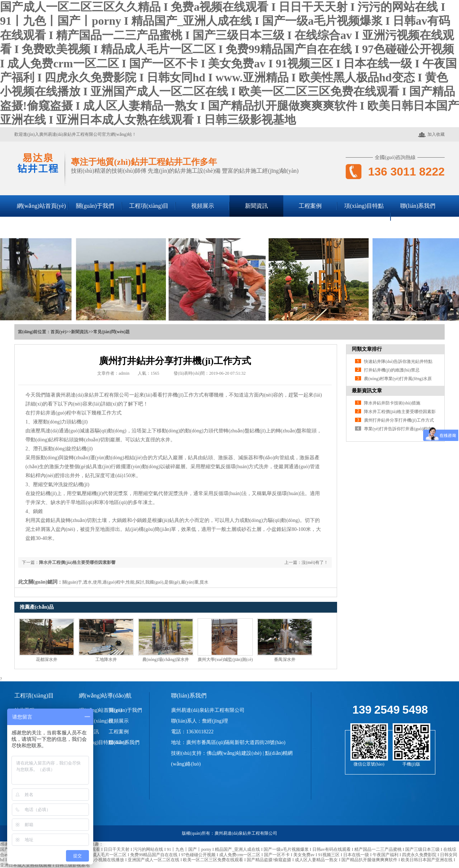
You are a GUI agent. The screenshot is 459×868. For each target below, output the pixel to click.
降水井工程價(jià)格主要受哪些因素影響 (77, 562)
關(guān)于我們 (95, 206)
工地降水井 (106, 660)
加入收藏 (431, 135)
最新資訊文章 (367, 391)
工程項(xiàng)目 (149, 206)
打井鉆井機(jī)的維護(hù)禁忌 (392, 370)
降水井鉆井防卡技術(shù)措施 (392, 403)
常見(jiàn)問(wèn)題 (112, 332)
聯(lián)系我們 (418, 206)
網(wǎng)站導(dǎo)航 (105, 696)
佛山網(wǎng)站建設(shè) (234, 753)
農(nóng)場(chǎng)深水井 (166, 660)
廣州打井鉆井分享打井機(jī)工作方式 (399, 420)
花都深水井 (47, 660)
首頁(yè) (58, 332)
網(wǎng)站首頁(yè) (41, 206)
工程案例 (310, 206)
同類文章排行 (367, 349)
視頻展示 (203, 206)
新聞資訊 (256, 206)
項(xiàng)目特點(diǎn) (364, 217)
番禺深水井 (285, 660)
